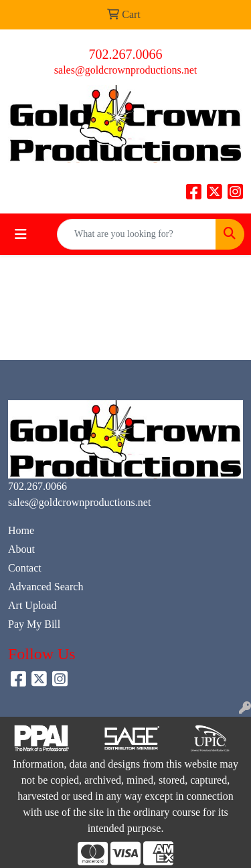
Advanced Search (46, 587)
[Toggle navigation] (21, 234)
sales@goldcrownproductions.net (125, 70)
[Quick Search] (137, 234)
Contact (25, 568)
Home (21, 530)
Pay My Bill (34, 624)
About (21, 549)
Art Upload (32, 605)
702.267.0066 (126, 54)
